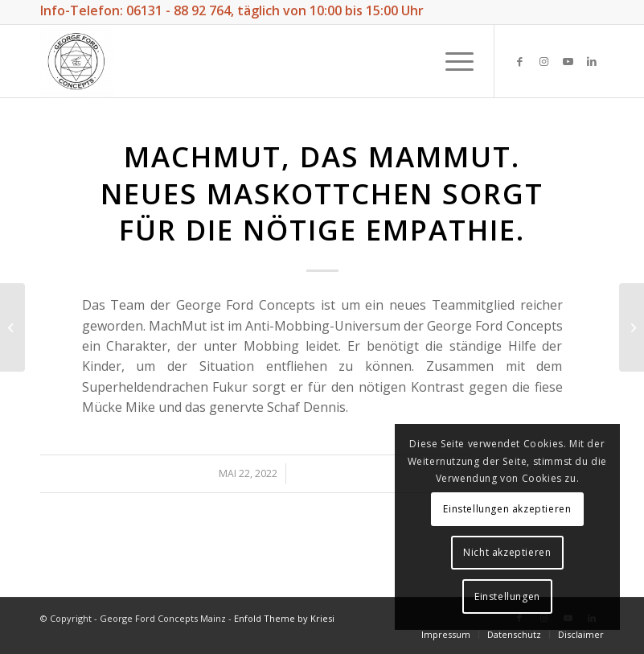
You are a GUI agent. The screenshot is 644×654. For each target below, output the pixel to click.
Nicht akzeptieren (507, 552)
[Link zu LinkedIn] (592, 61)
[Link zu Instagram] (544, 61)
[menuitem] (446, 634)
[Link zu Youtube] (568, 61)
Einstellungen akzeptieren (507, 509)
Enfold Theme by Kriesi (284, 618)
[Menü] (451, 61)
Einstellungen (507, 596)
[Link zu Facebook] (519, 61)
